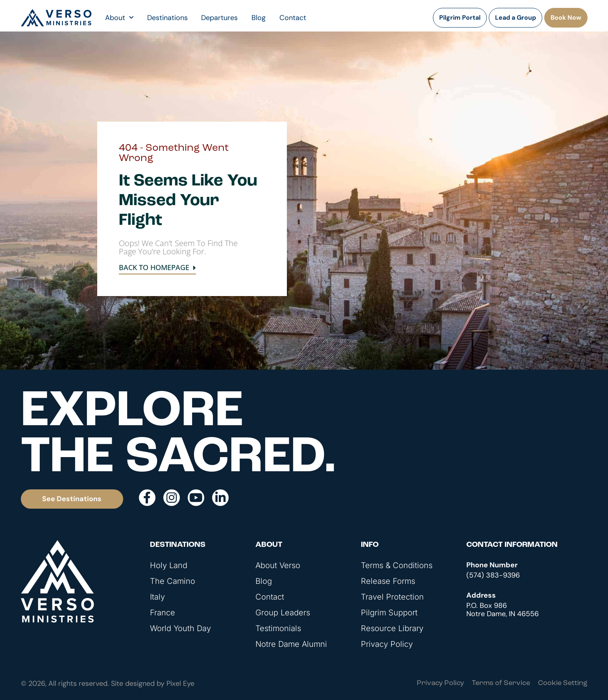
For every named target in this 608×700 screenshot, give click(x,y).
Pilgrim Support (389, 613)
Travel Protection (392, 597)
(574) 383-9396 (493, 575)
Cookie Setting (563, 683)
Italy (157, 597)
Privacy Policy (387, 644)
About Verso (278, 565)
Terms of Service (501, 683)
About (119, 18)
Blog (259, 18)
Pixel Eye (180, 683)
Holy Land (169, 565)
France (163, 613)
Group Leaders (283, 613)
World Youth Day (180, 628)
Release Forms (388, 581)
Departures (219, 18)
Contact (293, 18)
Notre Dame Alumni (291, 644)
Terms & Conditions (397, 565)
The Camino (173, 581)
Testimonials (278, 628)
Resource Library (392, 628)
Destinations (167, 18)
